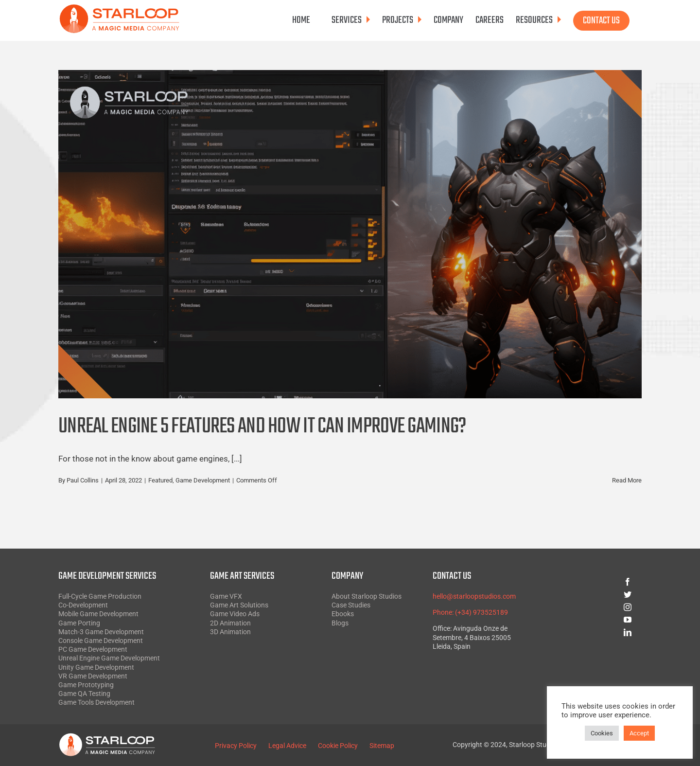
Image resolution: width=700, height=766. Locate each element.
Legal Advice (287, 746)
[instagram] (593, 607)
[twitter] (593, 594)
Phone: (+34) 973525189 (470, 612)
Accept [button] (639, 733)
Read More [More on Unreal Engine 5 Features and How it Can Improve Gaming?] (627, 480)
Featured (160, 480)
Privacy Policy (236, 746)
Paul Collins (83, 480)
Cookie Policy (338, 746)
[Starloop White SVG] (107, 737)
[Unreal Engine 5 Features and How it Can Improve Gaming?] (350, 234)
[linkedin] (593, 632)
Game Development (203, 480)
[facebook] (593, 582)
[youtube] (593, 620)
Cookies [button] (602, 733)
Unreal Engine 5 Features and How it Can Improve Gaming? (262, 427)
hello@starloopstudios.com (474, 596)
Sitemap (382, 746)
